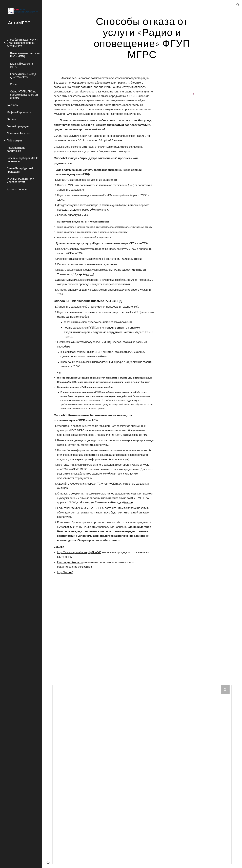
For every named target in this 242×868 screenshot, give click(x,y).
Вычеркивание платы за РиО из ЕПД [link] (25, 55)
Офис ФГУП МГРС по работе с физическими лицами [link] (24, 95)
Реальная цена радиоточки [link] (16, 149)
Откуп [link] (14, 84)
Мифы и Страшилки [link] (19, 112)
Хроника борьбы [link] (17, 189)
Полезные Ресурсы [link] (19, 133)
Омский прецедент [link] (18, 126)
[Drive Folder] (142, 775)
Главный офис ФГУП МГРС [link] (23, 65)
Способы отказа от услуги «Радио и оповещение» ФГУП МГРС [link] (23, 43)
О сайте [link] (12, 119)
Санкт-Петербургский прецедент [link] (20, 170)
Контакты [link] (13, 105)
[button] (238, 5)
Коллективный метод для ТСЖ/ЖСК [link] (23, 76)
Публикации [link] (14, 140)
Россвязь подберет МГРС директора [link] (22, 160)
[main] (142, 38)
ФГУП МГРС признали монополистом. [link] (20, 180)
